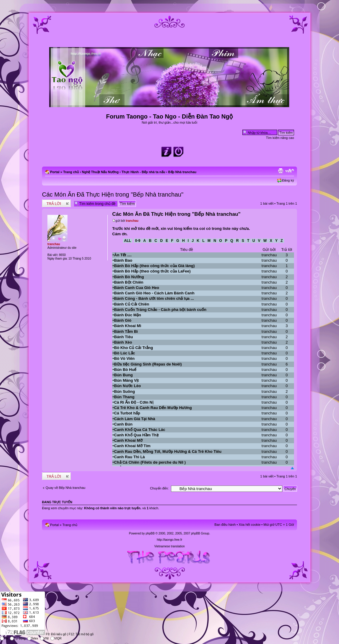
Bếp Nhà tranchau (182, 172)
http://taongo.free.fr (170, 540)
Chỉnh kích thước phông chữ (290, 171)
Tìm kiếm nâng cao (280, 138)
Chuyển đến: (159, 488)
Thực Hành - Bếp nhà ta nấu (143, 172)
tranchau (132, 221)
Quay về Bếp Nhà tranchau (65, 488)
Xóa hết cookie (250, 525)
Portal (55, 172)
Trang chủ (71, 172)
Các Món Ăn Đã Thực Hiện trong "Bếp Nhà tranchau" (113, 194)
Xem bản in (280, 171)
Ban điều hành (225, 525)
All (128, 241)
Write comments (56, 203)
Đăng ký (288, 180)
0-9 (138, 241)
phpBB (150, 533)
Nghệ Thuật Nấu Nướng (100, 172)
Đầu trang (292, 468)
